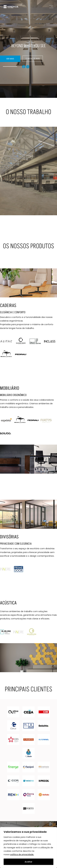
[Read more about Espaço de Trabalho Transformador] (28, 174)
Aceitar (28, 862)
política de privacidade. (22, 855)
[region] (28, 848)
